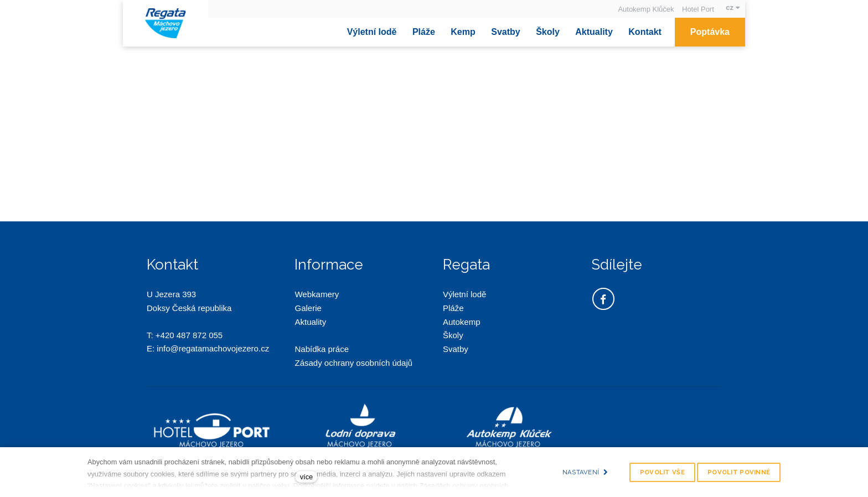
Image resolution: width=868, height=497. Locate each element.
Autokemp (462, 322)
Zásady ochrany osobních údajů (355, 363)
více (306, 477)
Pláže (453, 308)
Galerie (308, 308)
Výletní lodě (464, 294)
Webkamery (317, 294)
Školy (453, 335)
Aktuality (310, 322)
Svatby (456, 349)
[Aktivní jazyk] (733, 7)
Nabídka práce (322, 349)
